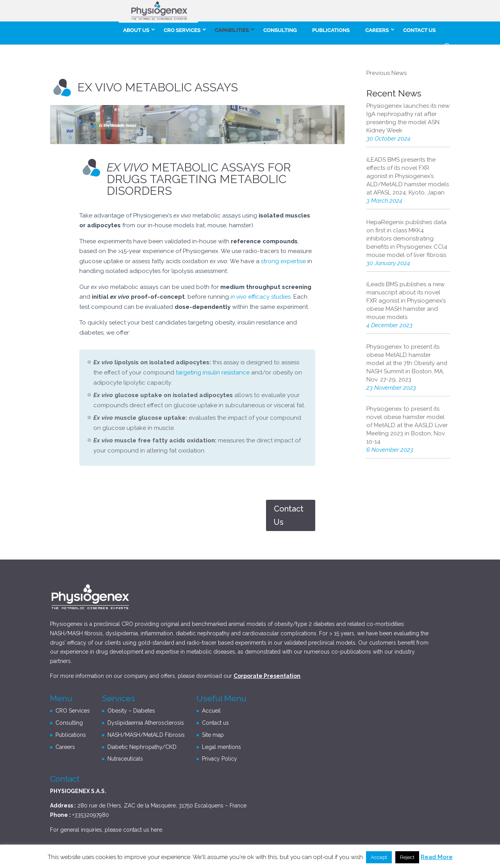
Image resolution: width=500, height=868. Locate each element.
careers (377, 30)
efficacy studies (261, 297)
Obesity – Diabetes (131, 711)
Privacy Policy (220, 759)
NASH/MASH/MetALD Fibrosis (146, 735)
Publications (331, 30)
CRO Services (182, 30)
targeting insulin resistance (213, 373)
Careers (65, 747)
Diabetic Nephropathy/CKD (142, 747)
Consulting (280, 30)
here (156, 830)
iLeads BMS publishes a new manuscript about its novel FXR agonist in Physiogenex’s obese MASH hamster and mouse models (406, 301)
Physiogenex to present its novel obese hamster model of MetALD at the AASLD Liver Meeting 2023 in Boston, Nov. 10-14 (407, 425)
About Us (136, 30)
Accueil (211, 711)
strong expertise (283, 261)
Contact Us (289, 515)
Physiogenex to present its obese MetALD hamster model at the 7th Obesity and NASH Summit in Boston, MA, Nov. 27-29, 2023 (407, 363)
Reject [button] (407, 857)
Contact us (419, 30)
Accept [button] (379, 857)
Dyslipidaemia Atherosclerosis (146, 723)
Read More (437, 857)
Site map (213, 735)
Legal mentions (221, 747)
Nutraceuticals (125, 759)
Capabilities (232, 30)
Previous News (387, 73)
